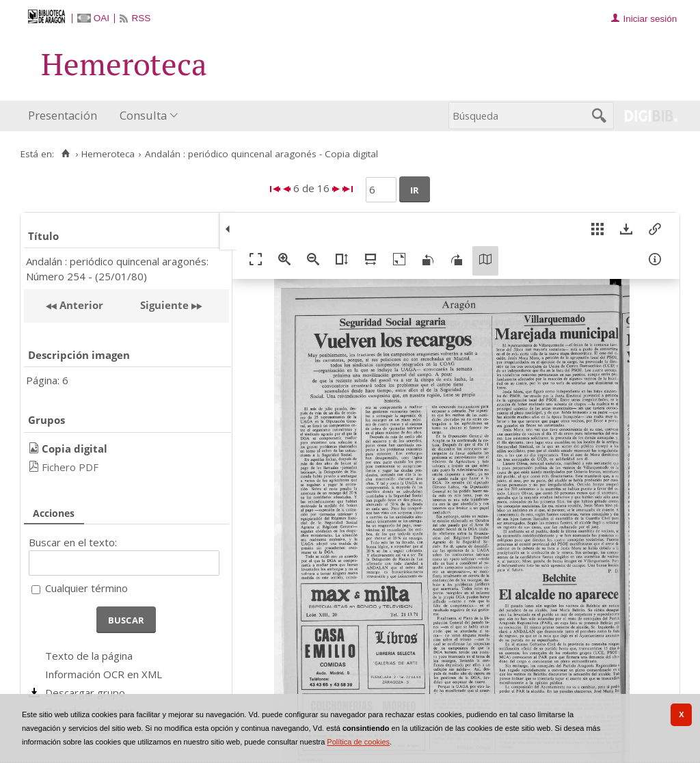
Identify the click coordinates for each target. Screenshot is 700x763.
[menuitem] (66, 116)
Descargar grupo (85, 693)
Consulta (143, 115)
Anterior (80, 305)
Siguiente (164, 305)
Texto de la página (89, 656)
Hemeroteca (108, 154)
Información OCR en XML (104, 674)
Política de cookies (358, 742)
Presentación (63, 115)
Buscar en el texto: (73, 542)
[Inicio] (65, 154)
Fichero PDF (70, 467)
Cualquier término (86, 588)
